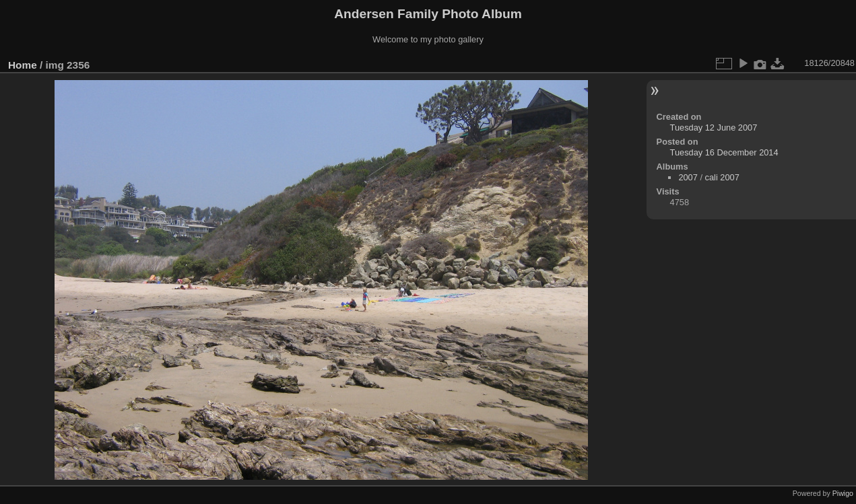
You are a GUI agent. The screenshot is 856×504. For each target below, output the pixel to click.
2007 (688, 177)
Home (23, 65)
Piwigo (843, 493)
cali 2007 (722, 177)
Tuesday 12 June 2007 (714, 128)
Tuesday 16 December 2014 (724, 152)
